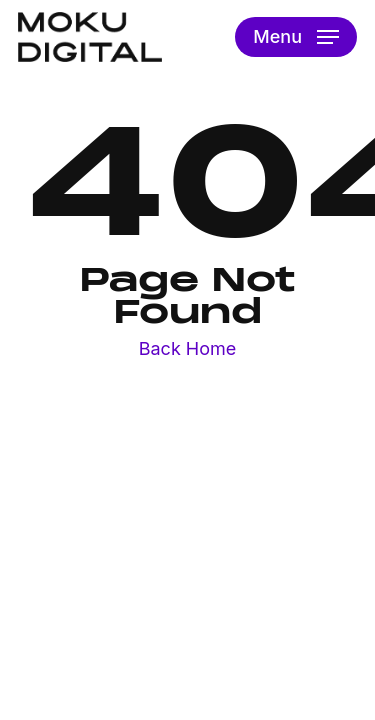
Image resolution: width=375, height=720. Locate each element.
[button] (296, 37)
